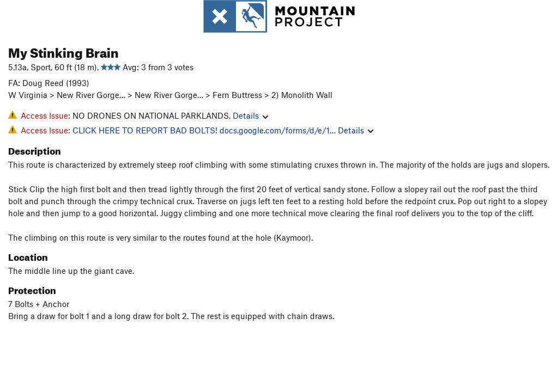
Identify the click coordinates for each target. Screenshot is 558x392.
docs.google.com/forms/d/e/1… (278, 130)
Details (250, 115)
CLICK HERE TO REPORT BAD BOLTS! (145, 130)
